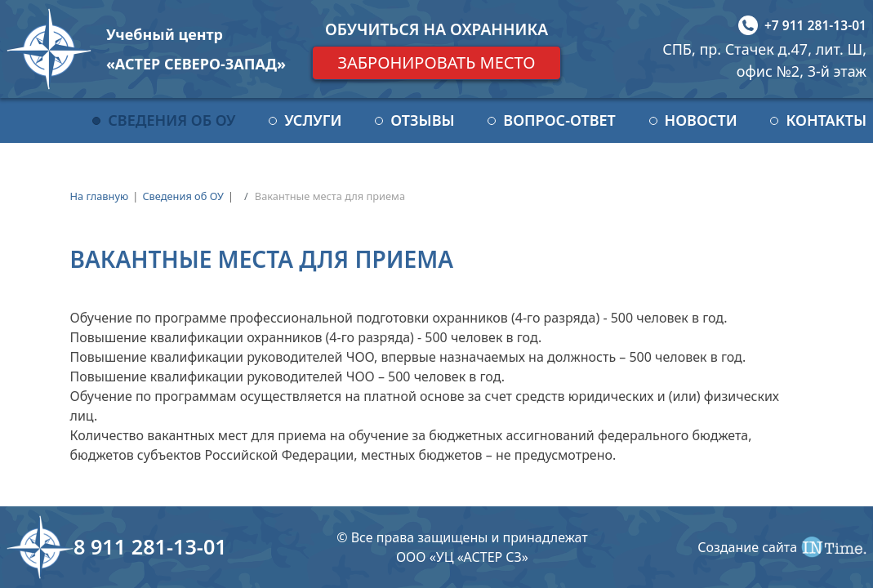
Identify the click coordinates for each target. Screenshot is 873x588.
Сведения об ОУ (171, 120)
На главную (100, 196)
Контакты (826, 120)
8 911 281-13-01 (150, 546)
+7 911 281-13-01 (815, 25)
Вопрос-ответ (559, 120)
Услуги (313, 120)
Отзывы (422, 120)
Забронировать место (436, 62)
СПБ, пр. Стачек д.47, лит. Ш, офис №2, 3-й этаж (764, 60)
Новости (701, 120)
